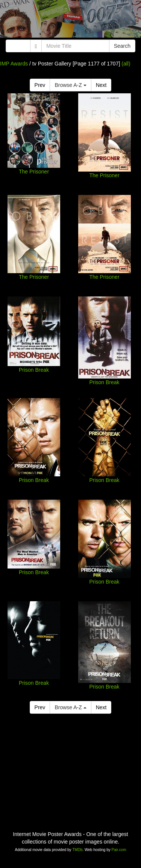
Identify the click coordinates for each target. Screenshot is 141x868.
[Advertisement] (70, 21)
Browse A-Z (70, 85)
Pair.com (119, 850)
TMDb (77, 850)
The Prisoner (34, 172)
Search (122, 46)
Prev (40, 85)
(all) (126, 64)
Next (101, 85)
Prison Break (34, 370)
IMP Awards (14, 64)
